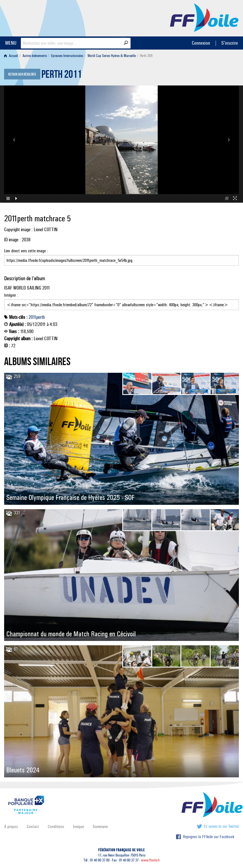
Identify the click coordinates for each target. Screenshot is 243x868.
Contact (33, 827)
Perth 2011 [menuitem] (146, 56)
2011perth (37, 317)
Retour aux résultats (22, 75)
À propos (11, 827)
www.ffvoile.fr (150, 860)
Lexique (78, 827)
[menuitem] (12, 56)
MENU (11, 43)
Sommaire (100, 827)
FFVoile (204, 17)
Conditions (56, 827)
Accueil (11, 56)
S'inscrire (230, 43)
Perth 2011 (62, 76)
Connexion (201, 43)
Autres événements (35, 56)
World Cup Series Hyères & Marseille (112, 56)
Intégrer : (122, 301)
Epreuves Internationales (67, 56)
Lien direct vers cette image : (122, 257)
